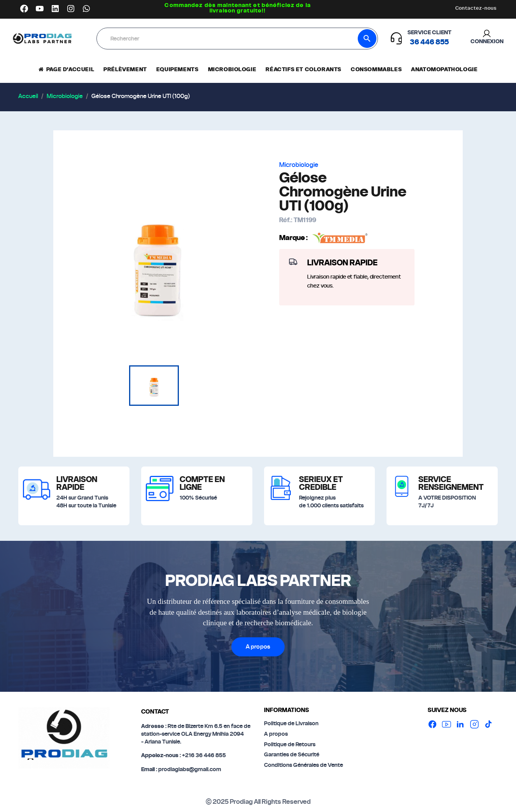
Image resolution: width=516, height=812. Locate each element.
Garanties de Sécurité (292, 755)
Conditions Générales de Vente (303, 765)
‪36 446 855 (429, 42)
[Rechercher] (228, 39)
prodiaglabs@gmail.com (189, 770)
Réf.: (286, 220)
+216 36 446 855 (204, 756)
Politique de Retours (290, 745)
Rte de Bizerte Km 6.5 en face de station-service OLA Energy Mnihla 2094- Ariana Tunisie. (196, 734)
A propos (258, 647)
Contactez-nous (476, 8)
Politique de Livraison (291, 724)
